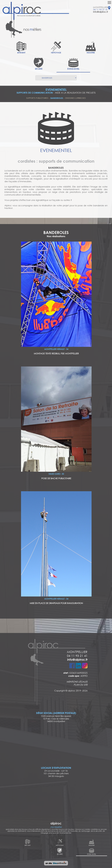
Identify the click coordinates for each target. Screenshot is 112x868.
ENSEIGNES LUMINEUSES (76, 98)
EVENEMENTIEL (56, 90)
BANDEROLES (57, 98)
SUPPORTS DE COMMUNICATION (35, 93)
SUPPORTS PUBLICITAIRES (37, 98)
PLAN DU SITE (81, 685)
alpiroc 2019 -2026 (78, 690)
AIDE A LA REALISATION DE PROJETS (75, 93)
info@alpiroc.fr (100, 12)
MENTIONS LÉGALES (77, 682)
